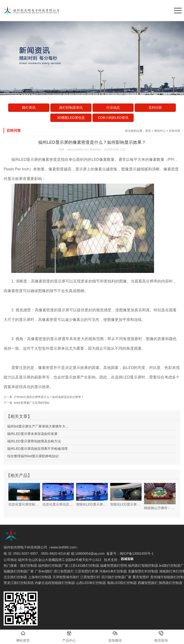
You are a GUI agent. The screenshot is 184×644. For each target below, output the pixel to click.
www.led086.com (78, 150)
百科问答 (155, 108)
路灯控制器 (29, 566)
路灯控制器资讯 (71, 108)
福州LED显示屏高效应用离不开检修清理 (37, 449)
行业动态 (113, 108)
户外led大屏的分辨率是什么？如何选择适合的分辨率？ (49, 397)
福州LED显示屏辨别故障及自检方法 (34, 441)
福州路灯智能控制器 (143, 566)
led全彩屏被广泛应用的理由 (31, 403)
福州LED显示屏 (25, 159)
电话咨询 (161, 637)
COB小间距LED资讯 (113, 118)
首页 (148, 131)
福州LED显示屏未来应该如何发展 (32, 434)
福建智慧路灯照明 (114, 566)
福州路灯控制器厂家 (53, 566)
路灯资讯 (29, 108)
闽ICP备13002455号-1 (137, 554)
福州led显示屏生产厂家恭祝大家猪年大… (38, 426)
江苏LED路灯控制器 (84, 566)
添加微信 (115, 637)
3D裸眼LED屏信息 (71, 118)
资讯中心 (160, 131)
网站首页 (23, 637)
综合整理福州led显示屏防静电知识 (33, 456)
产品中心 (69, 637)
